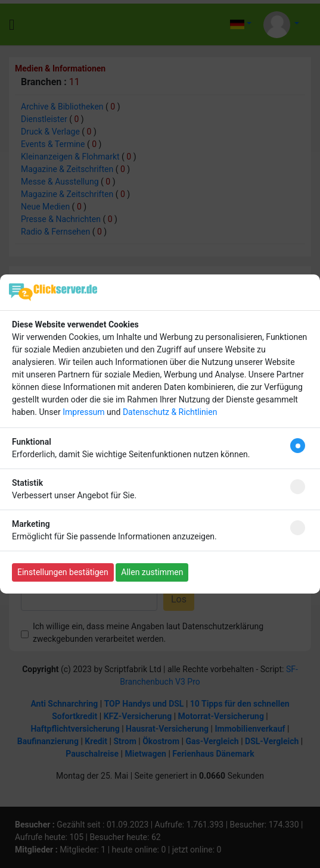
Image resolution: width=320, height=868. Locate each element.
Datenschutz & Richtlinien (170, 412)
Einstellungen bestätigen (63, 572)
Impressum (83, 412)
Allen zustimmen (152, 572)
